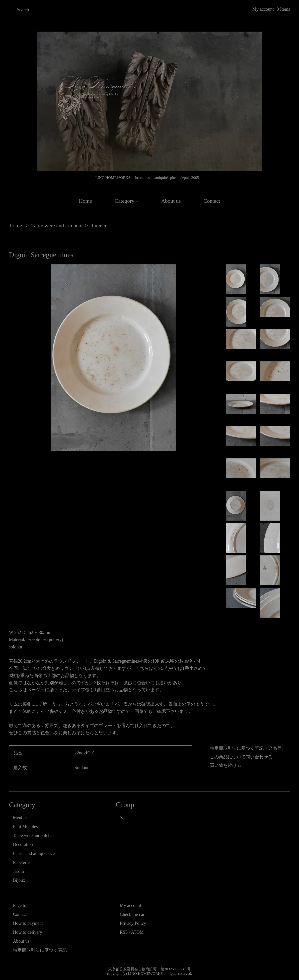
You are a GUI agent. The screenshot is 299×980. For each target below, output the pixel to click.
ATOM (137, 932)
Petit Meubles (25, 827)
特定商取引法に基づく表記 (40, 950)
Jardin (18, 871)
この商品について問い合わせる (241, 757)
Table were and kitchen (56, 226)
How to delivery (28, 932)
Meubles (21, 818)
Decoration (23, 844)
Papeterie (21, 862)
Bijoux (19, 880)
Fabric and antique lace (34, 853)
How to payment (28, 923)
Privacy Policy (133, 923)
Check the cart (133, 914)
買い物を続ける (225, 765)
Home (85, 201)
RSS (124, 932)
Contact (212, 201)
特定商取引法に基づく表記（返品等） (248, 748)
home (16, 226)
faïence (99, 226)
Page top (21, 905)
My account (263, 9)
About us (171, 201)
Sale (124, 818)
